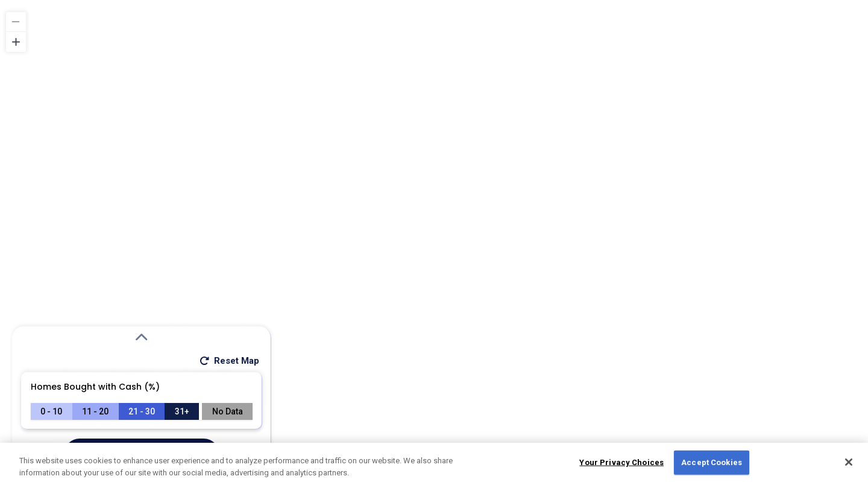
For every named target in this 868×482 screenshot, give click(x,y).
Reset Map (229, 361)
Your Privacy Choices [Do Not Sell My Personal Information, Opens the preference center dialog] (621, 467)
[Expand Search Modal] (142, 338)
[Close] (849, 466)
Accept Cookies (712, 467)
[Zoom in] (16, 42)
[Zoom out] (16, 22)
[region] (434, 241)
